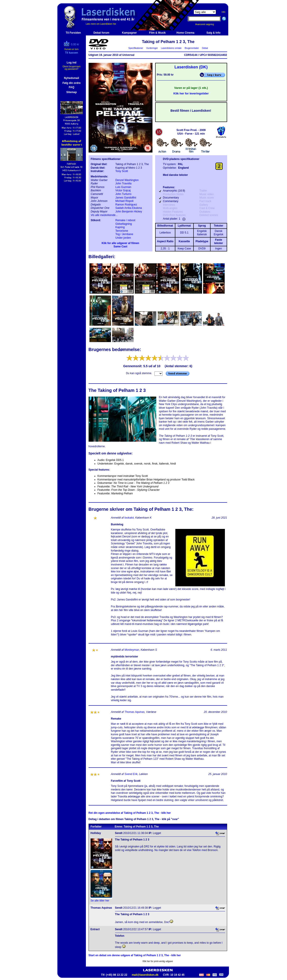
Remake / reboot (125, 220)
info (224, 12)
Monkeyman (132, 650)
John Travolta (124, 183)
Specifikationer (136, 48)
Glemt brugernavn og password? (72, 68)
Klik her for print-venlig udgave (158, 961)
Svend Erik (131, 774)
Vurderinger (152, 48)
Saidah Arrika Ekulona (129, 208)
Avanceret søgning (207, 24)
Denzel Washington (127, 180)
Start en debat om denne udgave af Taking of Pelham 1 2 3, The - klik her (135, 955)
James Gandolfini (126, 198)
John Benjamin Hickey (129, 212)
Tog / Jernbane (124, 234)
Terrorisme (122, 231)
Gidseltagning (124, 224)
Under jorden (123, 238)
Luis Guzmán (123, 187)
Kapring (120, 227)
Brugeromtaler (192, 48)
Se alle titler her (100, 901)
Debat (205, 48)
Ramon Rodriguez (126, 205)
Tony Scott (122, 171)
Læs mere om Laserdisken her (101, 24)
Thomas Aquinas (135, 712)
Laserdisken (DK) (191, 67)
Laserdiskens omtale (171, 48)
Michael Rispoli (125, 201)
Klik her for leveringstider (191, 93)
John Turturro (123, 194)
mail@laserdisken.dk (145, 975)
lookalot (129, 518)
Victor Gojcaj (123, 190)
